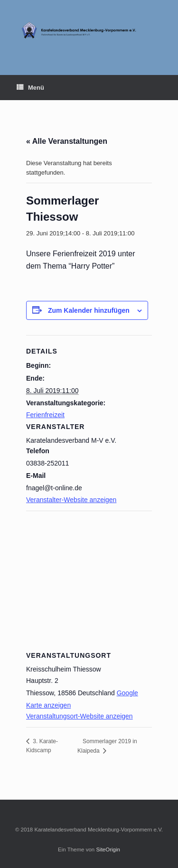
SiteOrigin (108, 849)
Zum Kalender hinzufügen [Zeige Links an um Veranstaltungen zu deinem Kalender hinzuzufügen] (89, 310)
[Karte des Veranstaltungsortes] (89, 579)
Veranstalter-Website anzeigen (71, 500)
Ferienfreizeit (45, 415)
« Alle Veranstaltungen (67, 141)
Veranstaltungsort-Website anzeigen (80, 716)
